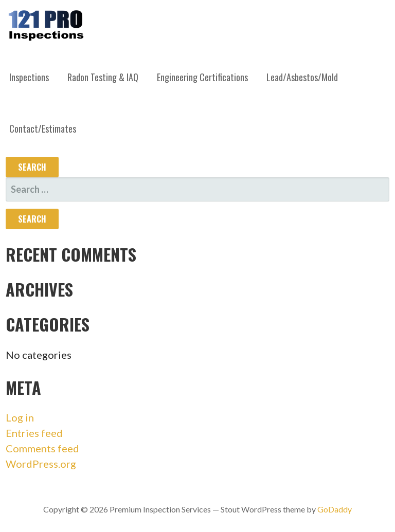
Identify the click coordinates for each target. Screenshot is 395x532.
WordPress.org (41, 464)
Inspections (29, 77)
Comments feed (42, 448)
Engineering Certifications (202, 77)
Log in (20, 417)
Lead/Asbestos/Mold (302, 77)
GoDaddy (335, 509)
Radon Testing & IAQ (103, 77)
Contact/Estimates (43, 129)
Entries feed (34, 433)
